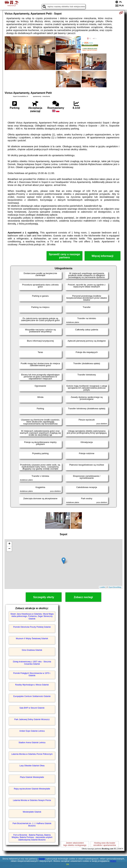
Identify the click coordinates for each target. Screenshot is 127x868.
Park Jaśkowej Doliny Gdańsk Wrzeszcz (32, 719)
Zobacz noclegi (83, 597)
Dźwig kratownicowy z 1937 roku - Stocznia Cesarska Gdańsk (32, 663)
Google (42, 859)
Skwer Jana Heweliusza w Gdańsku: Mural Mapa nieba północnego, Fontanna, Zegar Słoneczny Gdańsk (32, 616)
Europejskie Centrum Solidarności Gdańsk (32, 696)
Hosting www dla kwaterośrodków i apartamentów (105, 844)
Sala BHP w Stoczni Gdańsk (32, 708)
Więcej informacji (102, 256)
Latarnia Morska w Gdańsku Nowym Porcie (32, 800)
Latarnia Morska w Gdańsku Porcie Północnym (32, 754)
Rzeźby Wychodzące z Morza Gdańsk (32, 685)
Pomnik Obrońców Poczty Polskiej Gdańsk (32, 627)
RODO (113, 861)
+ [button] (9, 544)
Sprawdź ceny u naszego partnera (64, 256)
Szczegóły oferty (44, 597)
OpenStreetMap (115, 587)
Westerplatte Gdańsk (32, 812)
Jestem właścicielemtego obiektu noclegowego (75, 844)
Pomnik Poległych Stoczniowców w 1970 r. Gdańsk (32, 674)
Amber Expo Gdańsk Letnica (32, 731)
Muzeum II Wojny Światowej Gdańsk (32, 639)
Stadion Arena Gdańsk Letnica (32, 743)
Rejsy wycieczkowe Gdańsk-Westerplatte (32, 789)
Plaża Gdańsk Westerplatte (32, 777)
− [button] (9, 549)
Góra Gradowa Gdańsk (32, 650)
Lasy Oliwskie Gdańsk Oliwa (32, 766)
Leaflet (102, 587)
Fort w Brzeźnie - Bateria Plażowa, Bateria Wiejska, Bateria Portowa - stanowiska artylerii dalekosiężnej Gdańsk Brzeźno (32, 837)
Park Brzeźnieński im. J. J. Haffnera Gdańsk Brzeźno (32, 825)
